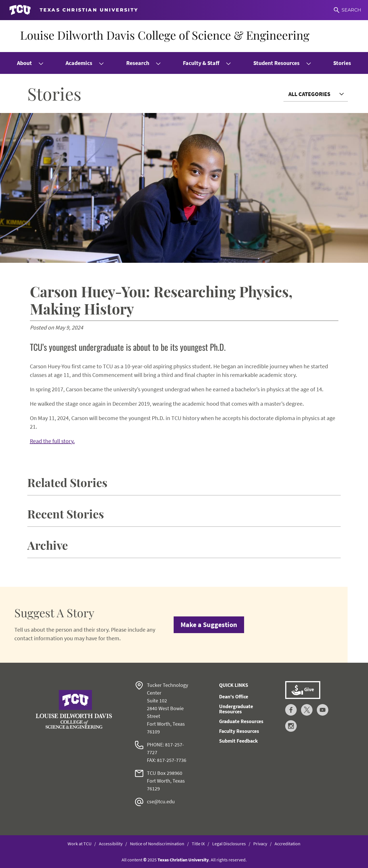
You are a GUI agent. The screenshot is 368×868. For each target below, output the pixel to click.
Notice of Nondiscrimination (157, 844)
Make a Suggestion (209, 625)
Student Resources (276, 63)
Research (138, 63)
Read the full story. (52, 441)
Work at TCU (79, 844)
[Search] (347, 10)
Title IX (198, 844)
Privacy (260, 844)
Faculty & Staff (201, 63)
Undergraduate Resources (236, 709)
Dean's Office (234, 696)
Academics (79, 63)
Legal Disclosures (229, 844)
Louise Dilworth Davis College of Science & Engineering (165, 35)
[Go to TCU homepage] (74, 10)
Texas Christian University (183, 860)
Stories (342, 63)
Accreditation (287, 844)
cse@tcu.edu (161, 801)
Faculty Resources (239, 731)
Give (303, 690)
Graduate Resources (241, 721)
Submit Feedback (238, 741)
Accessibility (111, 844)
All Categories (309, 94)
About (24, 63)
